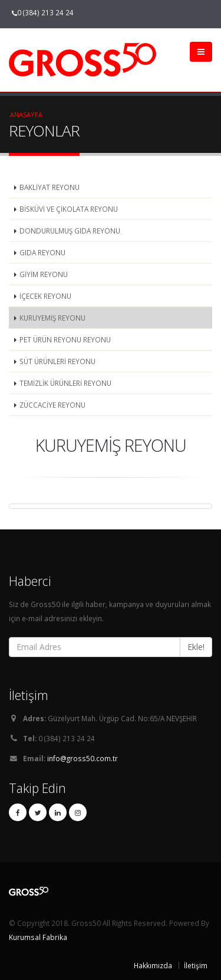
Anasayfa (26, 114)
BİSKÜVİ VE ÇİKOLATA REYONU (69, 209)
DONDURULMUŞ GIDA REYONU (70, 231)
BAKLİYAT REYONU (50, 187)
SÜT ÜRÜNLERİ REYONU (57, 361)
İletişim (196, 965)
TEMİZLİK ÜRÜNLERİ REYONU (65, 383)
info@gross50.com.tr (83, 758)
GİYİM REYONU (44, 274)
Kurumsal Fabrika (38, 937)
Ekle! (196, 647)
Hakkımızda (153, 965)
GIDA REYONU (42, 252)
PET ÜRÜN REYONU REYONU (65, 339)
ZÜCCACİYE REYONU (52, 405)
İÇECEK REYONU (45, 296)
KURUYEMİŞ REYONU (52, 318)
